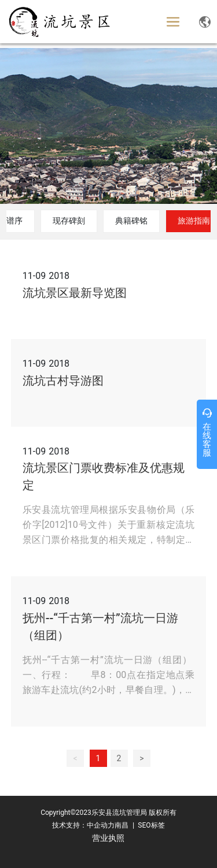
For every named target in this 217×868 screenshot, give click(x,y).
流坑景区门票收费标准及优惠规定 (104, 476)
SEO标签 (150, 825)
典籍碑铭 (131, 221)
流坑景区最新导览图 (75, 293)
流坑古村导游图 (63, 381)
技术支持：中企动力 (83, 825)
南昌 (122, 825)
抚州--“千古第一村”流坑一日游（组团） (100, 627)
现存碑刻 (69, 221)
